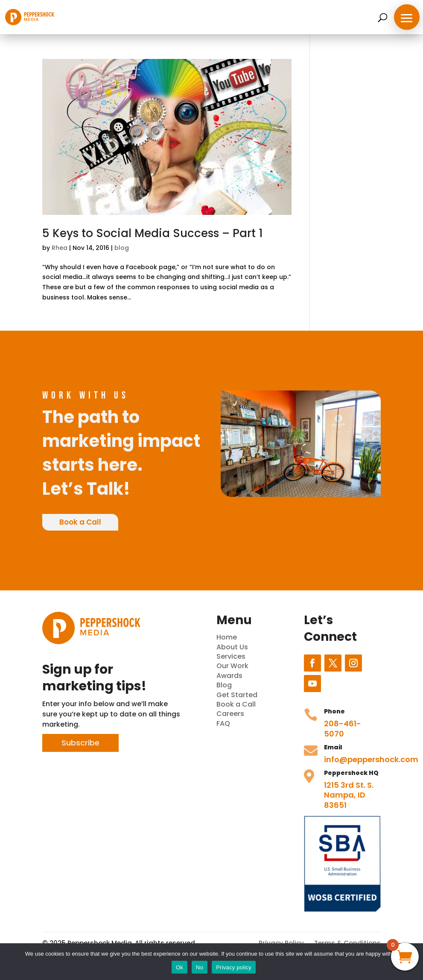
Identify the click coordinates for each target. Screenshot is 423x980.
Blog (224, 685)
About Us (232, 647)
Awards (229, 676)
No (200, 967)
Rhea (60, 248)
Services (231, 656)
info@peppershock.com (371, 759)
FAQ (223, 723)
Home (227, 637)
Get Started (237, 695)
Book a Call (80, 522)
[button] (407, 17)
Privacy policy (234, 967)
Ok (179, 967)
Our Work (232, 666)
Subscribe (80, 743)
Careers (230, 714)
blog (122, 248)
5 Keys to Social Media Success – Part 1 (153, 233)
